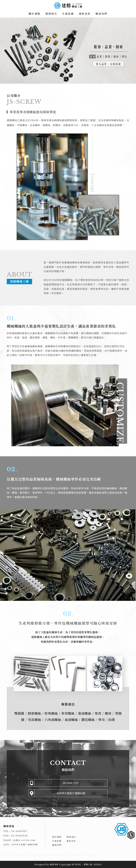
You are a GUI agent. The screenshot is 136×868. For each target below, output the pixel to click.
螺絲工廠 (8, 855)
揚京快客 (54, 865)
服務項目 (51, 14)
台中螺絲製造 (74, 855)
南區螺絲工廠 (49, 855)
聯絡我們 (101, 14)
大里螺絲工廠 (35, 855)
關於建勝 (35, 14)
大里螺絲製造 (89, 855)
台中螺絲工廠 (20, 855)
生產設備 (68, 14)
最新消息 (85, 14)
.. (82, 865)
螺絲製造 (62, 855)
